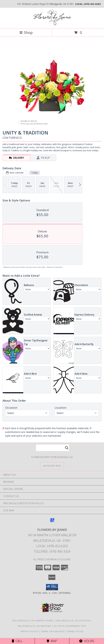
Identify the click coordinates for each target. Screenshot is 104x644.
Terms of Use (75, 631)
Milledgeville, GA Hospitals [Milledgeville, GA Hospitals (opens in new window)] (74, 621)
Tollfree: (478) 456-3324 (52, 551)
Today (35, 173)
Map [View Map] (52, 641)
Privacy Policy (30, 631)
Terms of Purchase (53, 631)
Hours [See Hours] (87, 641)
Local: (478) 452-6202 (52, 546)
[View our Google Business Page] (52, 522)
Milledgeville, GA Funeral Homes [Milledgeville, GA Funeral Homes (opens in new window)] (33, 621)
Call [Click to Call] (17, 641)
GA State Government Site (70, 626)
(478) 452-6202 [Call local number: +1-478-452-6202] (92, 4)
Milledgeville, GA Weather (35, 626)
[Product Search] (53, 448)
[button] (52, 587)
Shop (26, 32)
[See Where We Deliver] (52, 466)
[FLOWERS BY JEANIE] (52, 24)
